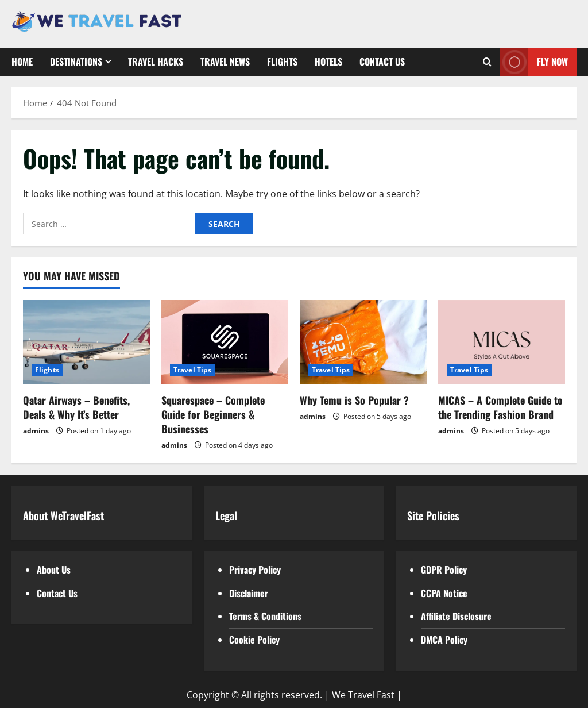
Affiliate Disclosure (456, 616)
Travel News (225, 61)
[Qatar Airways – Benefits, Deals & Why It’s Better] (86, 342)
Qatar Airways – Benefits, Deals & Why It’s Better (76, 407)
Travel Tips (192, 370)
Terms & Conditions (265, 616)
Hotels (328, 61)
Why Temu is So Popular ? (354, 400)
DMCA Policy (444, 640)
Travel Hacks (156, 61)
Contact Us (382, 61)
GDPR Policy (444, 570)
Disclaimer (249, 593)
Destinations (76, 61)
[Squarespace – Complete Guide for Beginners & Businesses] (225, 342)
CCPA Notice (444, 593)
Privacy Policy (255, 570)
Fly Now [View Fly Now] (534, 62)
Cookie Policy (254, 640)
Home (22, 61)
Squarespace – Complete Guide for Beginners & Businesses (213, 414)
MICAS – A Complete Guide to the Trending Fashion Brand (500, 407)
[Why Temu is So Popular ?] (363, 342)
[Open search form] (487, 62)
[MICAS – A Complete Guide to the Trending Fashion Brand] (502, 342)
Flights (282, 61)
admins (36, 431)
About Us (54, 570)
